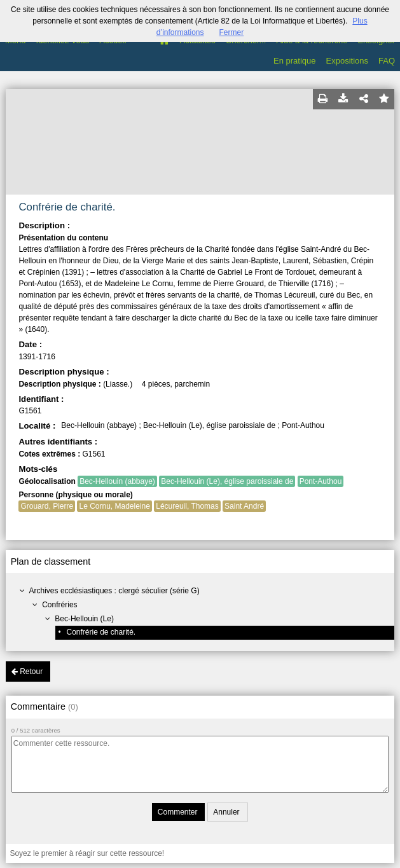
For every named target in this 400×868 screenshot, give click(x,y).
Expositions (347, 61)
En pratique (295, 61)
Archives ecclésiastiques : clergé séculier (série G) (114, 591)
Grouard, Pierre (47, 506)
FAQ (387, 61)
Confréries (59, 605)
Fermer (232, 32)
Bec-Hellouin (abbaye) (117, 481)
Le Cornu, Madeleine (114, 506)
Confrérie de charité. (101, 632)
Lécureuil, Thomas (187, 506)
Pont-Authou (321, 481)
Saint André (244, 506)
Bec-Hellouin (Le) (84, 619)
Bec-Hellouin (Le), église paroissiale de (227, 481)
